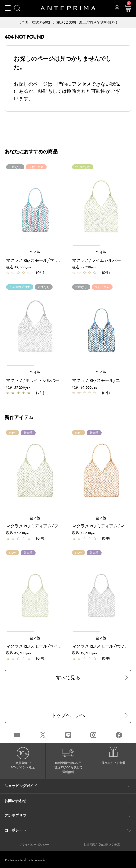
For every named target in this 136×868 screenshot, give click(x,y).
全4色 (101, 252)
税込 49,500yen (19, 267)
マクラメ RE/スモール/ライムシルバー (43, 646)
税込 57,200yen (84, 267)
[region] (101, 208)
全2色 (35, 518)
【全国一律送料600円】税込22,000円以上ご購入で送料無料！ (68, 22)
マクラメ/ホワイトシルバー (33, 380)
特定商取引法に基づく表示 (102, 845)
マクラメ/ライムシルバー (96, 260)
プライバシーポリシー (34, 845)
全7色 (35, 252)
